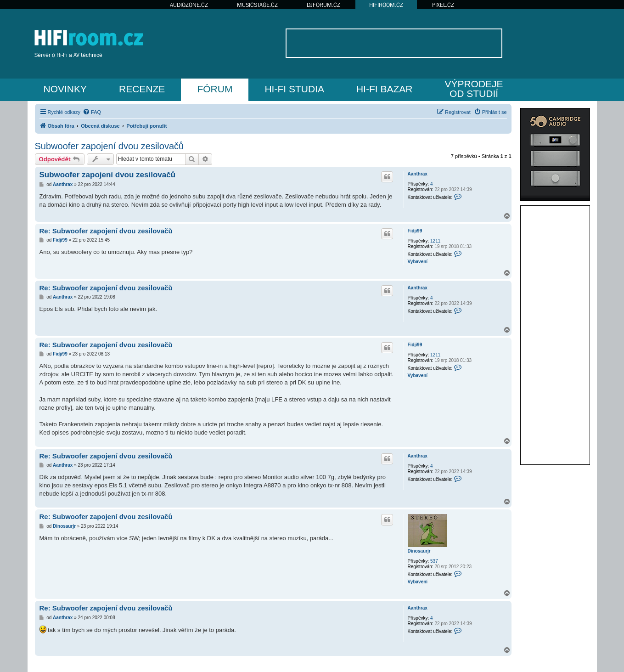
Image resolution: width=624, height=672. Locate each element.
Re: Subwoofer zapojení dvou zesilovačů (106, 231)
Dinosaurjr (419, 551)
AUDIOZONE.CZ (189, 5)
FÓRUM (215, 89)
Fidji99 (415, 231)
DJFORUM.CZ (323, 5)
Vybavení (418, 262)
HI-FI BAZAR (385, 89)
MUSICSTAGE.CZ (257, 5)
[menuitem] (92, 112)
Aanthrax (418, 174)
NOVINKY (65, 89)
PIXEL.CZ (443, 5)
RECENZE (142, 89)
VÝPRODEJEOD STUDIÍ (474, 89)
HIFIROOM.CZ (386, 5)
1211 (435, 241)
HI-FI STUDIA (294, 89)
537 (434, 561)
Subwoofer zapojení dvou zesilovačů (110, 146)
